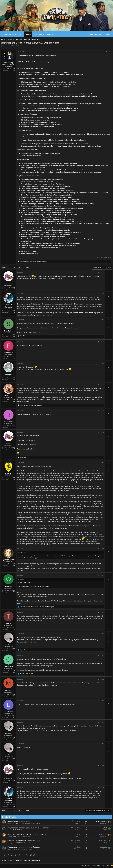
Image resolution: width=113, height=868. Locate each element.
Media (49, 34)
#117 (102, 722)
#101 (102, 272)
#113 (102, 634)
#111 (102, 575)
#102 (102, 294)
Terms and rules (85, 865)
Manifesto (8, 645)
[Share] (107, 52)
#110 (102, 549)
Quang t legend (8, 560)
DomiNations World (9, 34)
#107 (102, 411)
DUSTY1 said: (23, 553)
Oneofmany (8, 666)
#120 (102, 788)
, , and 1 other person (33, 261)
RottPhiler (8, 474)
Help (103, 865)
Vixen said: (22, 579)
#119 (102, 765)
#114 (102, 656)
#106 (102, 385)
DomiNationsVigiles (24, 582)
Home (108, 865)
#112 (102, 612)
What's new (38, 34)
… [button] (12, 268)
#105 (102, 363)
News (21, 34)
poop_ (8, 283)
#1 (110, 52)
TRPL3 (8, 623)
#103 (102, 320)
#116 (102, 701)
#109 (102, 463)
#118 (102, 744)
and (31, 405)
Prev (5, 268)
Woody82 (8, 586)
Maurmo (8, 690)
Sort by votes (107, 268)
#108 (102, 432)
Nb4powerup (6, 46)
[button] (43, 34)
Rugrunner (8, 422)
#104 (102, 342)
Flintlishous (8, 353)
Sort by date (97, 268)
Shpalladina (8, 331)
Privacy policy (96, 865)
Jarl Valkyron (21, 297)
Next (26, 268)
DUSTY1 (8, 396)
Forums (28, 34)
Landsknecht (8, 712)
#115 (102, 679)
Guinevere (8, 374)
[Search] (107, 34)
